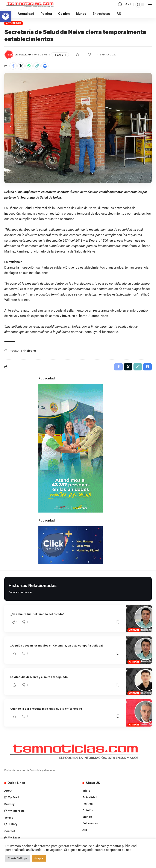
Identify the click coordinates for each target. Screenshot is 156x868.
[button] (6, 16)
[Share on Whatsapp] (29, 66)
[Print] (45, 66)
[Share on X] (21, 66)
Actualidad (14, 23)
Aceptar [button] (39, 858)
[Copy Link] (37, 66)
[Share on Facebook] (13, 66)
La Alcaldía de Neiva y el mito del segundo (39, 677)
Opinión (134, 630)
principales (29, 351)
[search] (120, 4)
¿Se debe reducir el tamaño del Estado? (37, 614)
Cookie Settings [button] (17, 858)
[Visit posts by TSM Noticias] (9, 55)
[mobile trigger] (148, 4)
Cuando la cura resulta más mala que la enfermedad (46, 709)
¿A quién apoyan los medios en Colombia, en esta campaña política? (57, 646)
